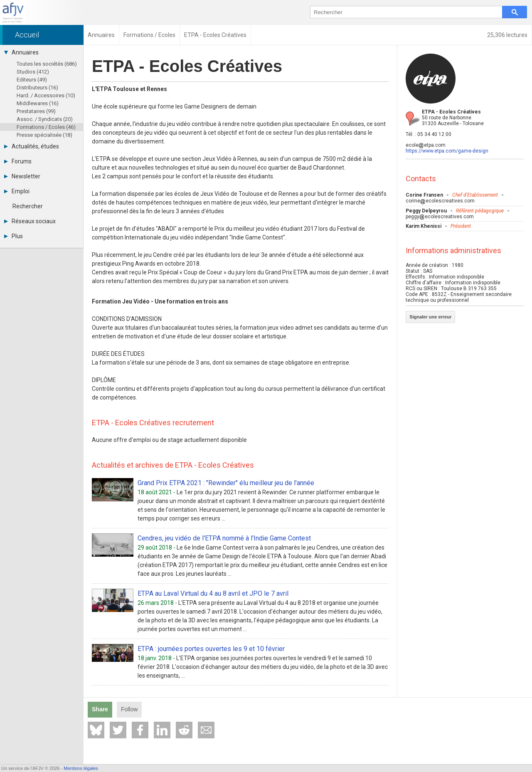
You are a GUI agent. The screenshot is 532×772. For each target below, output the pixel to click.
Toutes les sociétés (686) (47, 64)
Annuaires (21, 52)
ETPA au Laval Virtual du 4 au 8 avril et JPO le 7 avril (213, 593)
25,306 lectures (507, 35)
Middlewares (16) (38, 103)
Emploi (17, 191)
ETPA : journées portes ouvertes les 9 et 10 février (211, 649)
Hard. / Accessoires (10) (46, 95)
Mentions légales (81, 768)
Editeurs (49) (32, 80)
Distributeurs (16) (37, 88)
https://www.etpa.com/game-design (447, 151)
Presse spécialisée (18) (44, 135)
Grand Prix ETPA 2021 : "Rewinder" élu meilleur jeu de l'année (226, 483)
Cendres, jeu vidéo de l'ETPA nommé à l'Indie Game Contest (224, 538)
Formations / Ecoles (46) (46, 127)
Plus (14, 236)
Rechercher (28, 206)
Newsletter (22, 176)
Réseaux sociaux (30, 221)
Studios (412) (33, 72)
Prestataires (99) (36, 111)
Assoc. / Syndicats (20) (45, 119)
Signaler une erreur (430, 317)
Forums (18, 161)
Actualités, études (32, 146)
